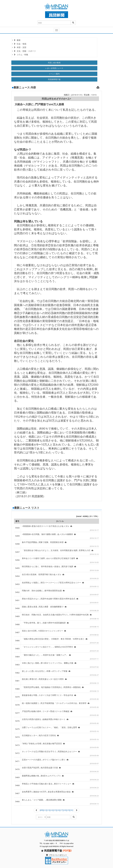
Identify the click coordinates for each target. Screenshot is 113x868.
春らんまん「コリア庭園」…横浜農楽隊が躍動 (43, 800)
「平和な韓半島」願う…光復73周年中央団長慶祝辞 (45, 623)
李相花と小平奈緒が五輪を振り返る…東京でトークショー (48, 784)
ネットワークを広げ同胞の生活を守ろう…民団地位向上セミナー (51, 751)
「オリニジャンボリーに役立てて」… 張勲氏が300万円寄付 (49, 647)
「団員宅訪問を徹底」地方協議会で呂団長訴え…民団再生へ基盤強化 (53, 687)
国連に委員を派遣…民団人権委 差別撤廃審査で (44, 607)
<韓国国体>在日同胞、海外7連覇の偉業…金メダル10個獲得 (49, 534)
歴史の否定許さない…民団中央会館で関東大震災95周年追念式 (50, 599)
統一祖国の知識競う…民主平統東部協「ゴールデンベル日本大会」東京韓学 (56, 703)
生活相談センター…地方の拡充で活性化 (40, 735)
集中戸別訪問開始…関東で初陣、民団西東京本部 (44, 542)
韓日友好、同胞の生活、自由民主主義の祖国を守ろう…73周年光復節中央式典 (57, 615)
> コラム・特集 (20, 55)
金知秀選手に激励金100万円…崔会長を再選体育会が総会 (48, 792)
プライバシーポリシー (58, 855)
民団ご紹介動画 (54, 63)
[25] (55, 810)
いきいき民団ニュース (54, 68)
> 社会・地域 (19, 44)
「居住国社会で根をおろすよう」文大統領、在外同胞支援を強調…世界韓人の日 (58, 550)
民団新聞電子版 (54, 79)
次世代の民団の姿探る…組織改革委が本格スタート (45, 719)
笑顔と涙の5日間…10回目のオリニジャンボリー (44, 631)
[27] (61, 810)
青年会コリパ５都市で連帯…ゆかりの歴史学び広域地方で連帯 (50, 558)
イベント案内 (54, 74)
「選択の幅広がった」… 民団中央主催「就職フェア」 (46, 655)
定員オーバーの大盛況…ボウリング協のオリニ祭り (45, 760)
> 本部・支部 (19, 47)
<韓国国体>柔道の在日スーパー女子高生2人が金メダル (47, 526)
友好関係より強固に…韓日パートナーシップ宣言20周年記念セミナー (53, 583)
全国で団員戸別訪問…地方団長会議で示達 (41, 768)
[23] (48, 810)
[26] (58, 810)
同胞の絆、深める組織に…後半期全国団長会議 (43, 591)
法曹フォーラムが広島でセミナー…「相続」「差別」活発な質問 (51, 727)
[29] (68, 810)
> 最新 (16, 40)
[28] (65, 810)
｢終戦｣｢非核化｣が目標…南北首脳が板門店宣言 (43, 743)
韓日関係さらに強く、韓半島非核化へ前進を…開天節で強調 (49, 566)
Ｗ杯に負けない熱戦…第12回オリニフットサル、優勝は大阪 (49, 663)
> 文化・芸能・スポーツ (24, 51)
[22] (45, 810)
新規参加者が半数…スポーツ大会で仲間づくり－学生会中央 (49, 695)
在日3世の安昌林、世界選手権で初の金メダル (43, 574)
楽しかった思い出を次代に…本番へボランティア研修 (46, 671)
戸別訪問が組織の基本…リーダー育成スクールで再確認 (47, 711)
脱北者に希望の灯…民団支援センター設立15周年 (44, 679)
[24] (52, 810)
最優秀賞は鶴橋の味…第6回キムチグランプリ (43, 776)
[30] (71, 810)
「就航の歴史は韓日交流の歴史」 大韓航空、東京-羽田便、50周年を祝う (55, 639)
